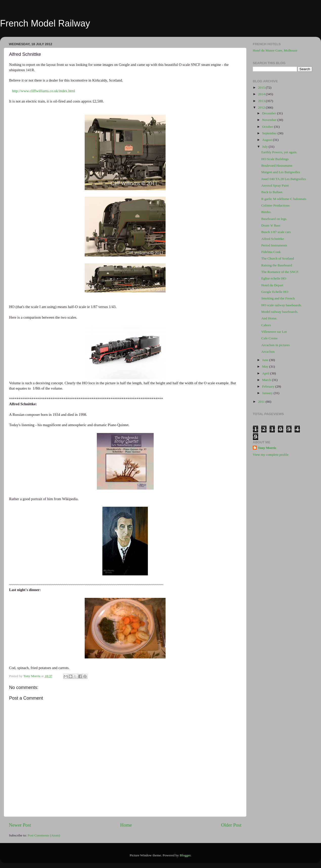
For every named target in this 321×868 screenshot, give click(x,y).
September (270, 133)
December (270, 113)
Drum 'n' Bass (271, 225)
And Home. (269, 318)
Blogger (185, 855)
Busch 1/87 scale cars (276, 232)
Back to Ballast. (272, 192)
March (267, 380)
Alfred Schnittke (273, 239)
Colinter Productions (276, 205)
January (268, 393)
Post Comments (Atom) (44, 835)
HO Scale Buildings (275, 159)
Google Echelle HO (275, 292)
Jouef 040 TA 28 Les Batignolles (284, 179)
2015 (262, 87)
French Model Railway (45, 23)
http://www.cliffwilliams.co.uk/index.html (43, 91)
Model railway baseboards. (280, 312)
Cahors (266, 325)
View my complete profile (271, 455)
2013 (262, 101)
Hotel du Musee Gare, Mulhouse (275, 50)
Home (126, 825)
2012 (262, 107)
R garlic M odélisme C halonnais (284, 199)
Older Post (231, 825)
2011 (262, 402)
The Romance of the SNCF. (280, 272)
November (270, 120)
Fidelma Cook (271, 252)
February (269, 386)
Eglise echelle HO (274, 278)
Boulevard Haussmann (277, 165)
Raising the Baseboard (277, 265)
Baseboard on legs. (274, 219)
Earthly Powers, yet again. (279, 152)
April (266, 373)
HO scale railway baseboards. (282, 305)
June (266, 360)
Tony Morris (267, 448)
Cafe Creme (270, 338)
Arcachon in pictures (276, 345)
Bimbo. (266, 212)
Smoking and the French (278, 298)
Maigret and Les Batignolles (281, 172)
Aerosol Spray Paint (275, 185)
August (267, 140)
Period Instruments (274, 245)
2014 (262, 94)
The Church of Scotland (278, 258)
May (266, 366)
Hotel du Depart (272, 285)
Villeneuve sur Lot (274, 332)
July (265, 147)
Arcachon (268, 352)
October (268, 127)
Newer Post (20, 825)
